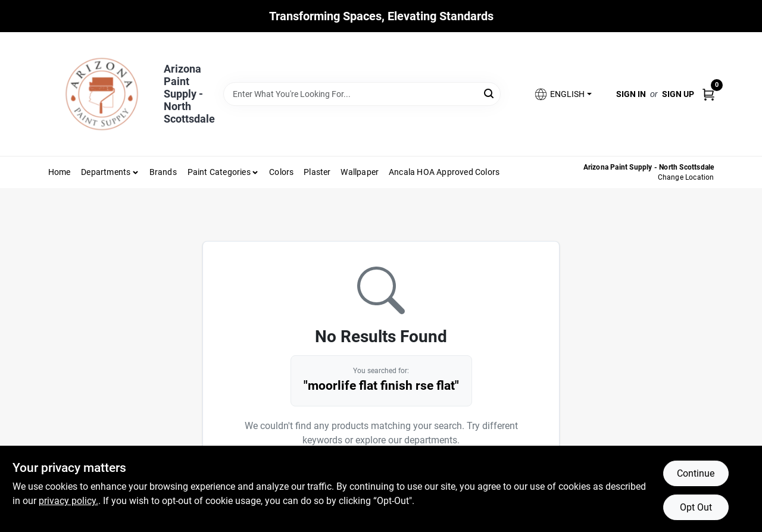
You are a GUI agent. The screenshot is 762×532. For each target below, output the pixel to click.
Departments (106, 172)
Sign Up (678, 94)
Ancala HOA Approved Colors (444, 172)
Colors (281, 172)
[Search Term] (362, 94)
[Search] (490, 93)
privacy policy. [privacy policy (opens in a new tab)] (68, 501)
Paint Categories (219, 172)
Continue (696, 473)
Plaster (317, 172)
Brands (163, 172)
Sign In (631, 94)
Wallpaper (360, 172)
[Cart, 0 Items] (708, 94)
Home (60, 172)
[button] (563, 94)
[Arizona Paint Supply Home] (102, 94)
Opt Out (696, 507)
